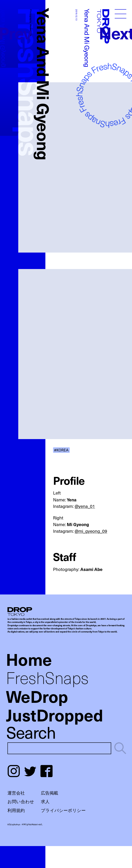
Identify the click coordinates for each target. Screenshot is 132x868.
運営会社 (16, 793)
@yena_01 (85, 506)
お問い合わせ (21, 801)
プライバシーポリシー (63, 810)
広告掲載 (49, 793)
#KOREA (61, 450)
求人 (45, 801)
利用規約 (16, 810)
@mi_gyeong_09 (91, 531)
